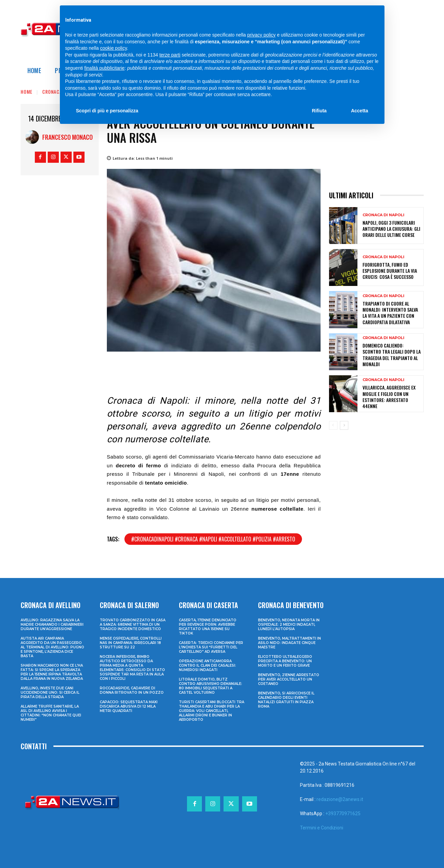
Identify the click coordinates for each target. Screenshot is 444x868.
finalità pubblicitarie (104, 68)
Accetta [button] (360, 111)
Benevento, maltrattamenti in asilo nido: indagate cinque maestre (289, 643)
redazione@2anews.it (340, 799)
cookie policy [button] (113, 48)
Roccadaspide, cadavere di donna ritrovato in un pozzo (132, 690)
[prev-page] (333, 425)
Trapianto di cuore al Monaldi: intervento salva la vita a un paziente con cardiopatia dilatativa (390, 313)
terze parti (170, 55)
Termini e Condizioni (322, 828)
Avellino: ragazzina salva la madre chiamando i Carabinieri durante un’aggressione (52, 625)
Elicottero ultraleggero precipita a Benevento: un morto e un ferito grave (285, 661)
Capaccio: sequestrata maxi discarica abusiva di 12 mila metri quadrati (129, 706)
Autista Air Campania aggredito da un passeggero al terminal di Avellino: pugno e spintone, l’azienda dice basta (52, 647)
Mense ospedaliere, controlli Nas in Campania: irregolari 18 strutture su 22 (131, 643)
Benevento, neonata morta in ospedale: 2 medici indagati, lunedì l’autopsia (289, 625)
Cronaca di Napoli (383, 215)
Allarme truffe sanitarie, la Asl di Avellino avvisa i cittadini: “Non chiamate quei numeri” (51, 713)
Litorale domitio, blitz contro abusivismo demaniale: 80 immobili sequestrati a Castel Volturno (211, 686)
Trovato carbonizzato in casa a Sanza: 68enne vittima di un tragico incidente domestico (133, 625)
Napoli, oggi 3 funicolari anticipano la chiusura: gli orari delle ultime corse (391, 229)
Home (27, 92)
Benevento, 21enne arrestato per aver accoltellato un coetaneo (289, 679)
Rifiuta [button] (319, 111)
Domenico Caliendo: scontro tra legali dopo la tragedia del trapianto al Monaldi (392, 355)
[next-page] (344, 425)
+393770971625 (343, 814)
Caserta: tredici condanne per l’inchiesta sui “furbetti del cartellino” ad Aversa (211, 647)
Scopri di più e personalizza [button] (107, 111)
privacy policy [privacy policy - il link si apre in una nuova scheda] (261, 35)
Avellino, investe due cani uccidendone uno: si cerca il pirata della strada (50, 693)
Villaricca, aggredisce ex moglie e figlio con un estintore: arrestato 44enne (389, 397)
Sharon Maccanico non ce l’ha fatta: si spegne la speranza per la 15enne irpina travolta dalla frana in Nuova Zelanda (52, 672)
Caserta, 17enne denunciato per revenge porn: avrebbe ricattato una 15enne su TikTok (208, 627)
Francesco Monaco (67, 137)
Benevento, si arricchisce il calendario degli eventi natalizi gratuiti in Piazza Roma (286, 700)
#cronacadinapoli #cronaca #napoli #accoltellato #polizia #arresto (213, 539)
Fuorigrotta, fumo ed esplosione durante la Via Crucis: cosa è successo (390, 271)
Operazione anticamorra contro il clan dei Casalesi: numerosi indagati (207, 665)
